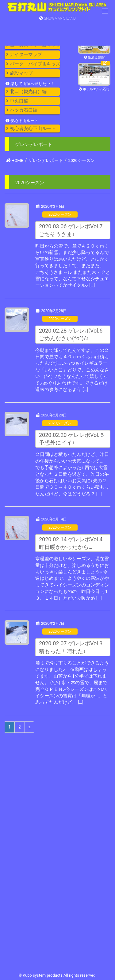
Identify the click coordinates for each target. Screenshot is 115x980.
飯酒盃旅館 (94, 57)
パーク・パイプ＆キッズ (33, 64)
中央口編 (17, 101)
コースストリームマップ (33, 45)
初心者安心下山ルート (31, 129)
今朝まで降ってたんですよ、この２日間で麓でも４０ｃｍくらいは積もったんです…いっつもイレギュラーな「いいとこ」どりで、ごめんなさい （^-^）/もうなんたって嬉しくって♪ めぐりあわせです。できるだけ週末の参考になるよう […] (72, 370)
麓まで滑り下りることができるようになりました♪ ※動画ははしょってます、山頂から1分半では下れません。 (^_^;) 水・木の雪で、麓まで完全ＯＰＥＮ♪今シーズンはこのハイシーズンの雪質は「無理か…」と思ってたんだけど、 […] (72, 683)
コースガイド (22, 36)
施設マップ (19, 73)
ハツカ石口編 (22, 110)
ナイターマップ (24, 54)
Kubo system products (43, 975)
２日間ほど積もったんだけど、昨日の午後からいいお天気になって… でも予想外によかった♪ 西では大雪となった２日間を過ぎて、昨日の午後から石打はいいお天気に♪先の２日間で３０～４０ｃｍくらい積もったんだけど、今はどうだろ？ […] (72, 474)
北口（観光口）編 (26, 91)
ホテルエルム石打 (94, 89)
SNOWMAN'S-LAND (57, 18)
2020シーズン (60, 214)
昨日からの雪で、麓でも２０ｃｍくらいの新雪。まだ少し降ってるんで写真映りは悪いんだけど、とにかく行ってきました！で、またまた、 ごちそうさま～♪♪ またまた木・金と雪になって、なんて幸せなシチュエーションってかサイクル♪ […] (73, 266)
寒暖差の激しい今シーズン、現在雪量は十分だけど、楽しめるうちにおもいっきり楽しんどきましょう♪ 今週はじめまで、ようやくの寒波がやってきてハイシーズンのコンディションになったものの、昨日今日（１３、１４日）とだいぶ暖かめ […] (72, 578)
